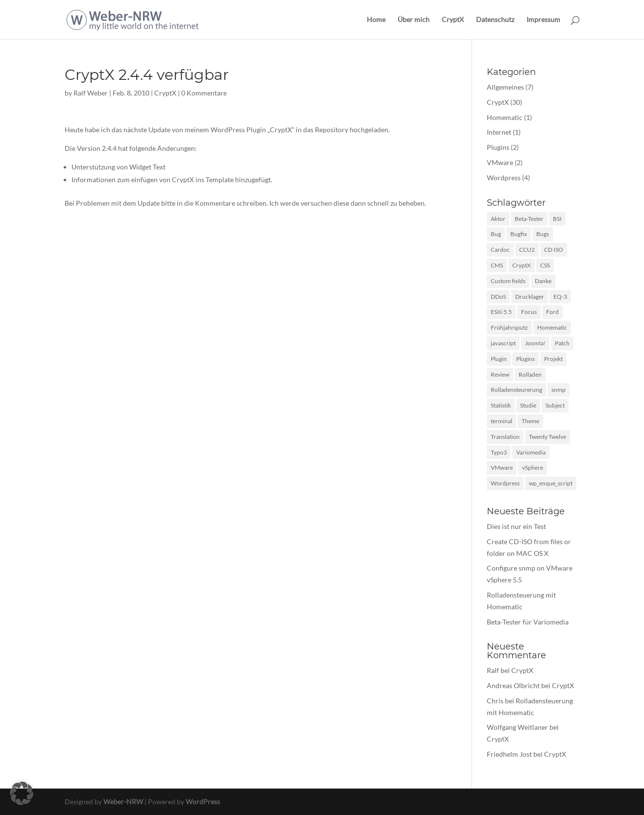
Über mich (414, 20)
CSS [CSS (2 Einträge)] (545, 265)
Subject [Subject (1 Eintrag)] (555, 405)
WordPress (203, 802)
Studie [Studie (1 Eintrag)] (528, 405)
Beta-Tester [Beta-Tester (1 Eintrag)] (529, 219)
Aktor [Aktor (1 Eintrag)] (498, 219)
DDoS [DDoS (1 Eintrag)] (498, 297)
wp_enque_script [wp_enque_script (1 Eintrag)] (551, 483)
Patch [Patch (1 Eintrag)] (562, 343)
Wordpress (504, 178)
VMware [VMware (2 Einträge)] (502, 467)
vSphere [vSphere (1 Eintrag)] (533, 467)
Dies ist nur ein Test (516, 526)
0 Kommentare (204, 93)
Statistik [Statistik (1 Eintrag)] (501, 405)
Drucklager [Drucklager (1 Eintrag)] (530, 297)
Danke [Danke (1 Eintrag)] (543, 281)
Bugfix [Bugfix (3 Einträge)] (519, 234)
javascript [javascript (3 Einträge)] (503, 343)
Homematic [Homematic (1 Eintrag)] (552, 327)
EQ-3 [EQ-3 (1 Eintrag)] (560, 297)
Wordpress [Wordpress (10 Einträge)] (505, 483)
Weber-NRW (123, 802)
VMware (500, 162)
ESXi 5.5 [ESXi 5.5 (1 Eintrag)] (501, 312)
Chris (495, 701)
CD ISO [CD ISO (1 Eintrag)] (554, 250)
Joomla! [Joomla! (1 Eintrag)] (535, 343)
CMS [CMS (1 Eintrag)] (497, 265)
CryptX (453, 20)
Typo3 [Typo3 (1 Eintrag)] (499, 452)
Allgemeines (505, 87)
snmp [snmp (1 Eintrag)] (559, 390)
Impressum (543, 20)
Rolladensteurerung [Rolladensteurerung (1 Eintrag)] (516, 390)
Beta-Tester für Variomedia (528, 622)
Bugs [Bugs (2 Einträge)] (543, 234)
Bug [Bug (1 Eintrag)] (496, 234)
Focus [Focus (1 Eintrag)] (529, 312)
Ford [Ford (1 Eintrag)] (552, 312)
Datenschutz (495, 20)
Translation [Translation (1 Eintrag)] (505, 437)
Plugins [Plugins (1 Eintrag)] (525, 359)
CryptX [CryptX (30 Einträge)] (522, 265)
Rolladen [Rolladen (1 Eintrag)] (530, 374)
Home (376, 20)
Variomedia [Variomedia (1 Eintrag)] (531, 452)
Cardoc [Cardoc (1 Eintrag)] (500, 250)
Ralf (493, 670)
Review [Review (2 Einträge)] (500, 374)
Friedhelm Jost (509, 754)
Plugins (498, 147)
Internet (499, 132)
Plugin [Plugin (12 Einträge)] (499, 359)
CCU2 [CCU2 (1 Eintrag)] (527, 250)
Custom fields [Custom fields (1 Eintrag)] (508, 281)
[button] (22, 793)
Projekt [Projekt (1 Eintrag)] (553, 359)
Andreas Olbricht (513, 685)
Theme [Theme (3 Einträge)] (530, 421)
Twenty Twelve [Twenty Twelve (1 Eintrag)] (548, 437)
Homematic (505, 117)
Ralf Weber (91, 93)
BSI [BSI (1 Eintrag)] (557, 219)
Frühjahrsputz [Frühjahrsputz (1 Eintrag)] (509, 327)
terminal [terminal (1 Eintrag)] (501, 421)
